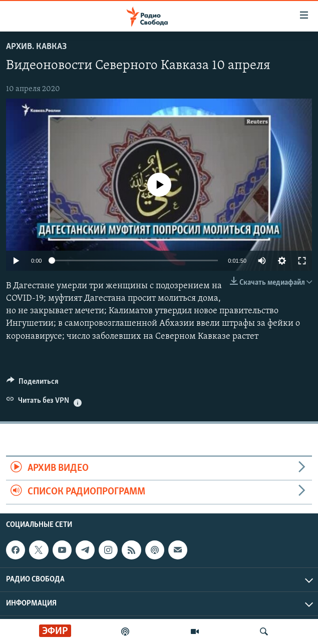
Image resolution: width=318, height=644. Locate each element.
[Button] (33, 384)
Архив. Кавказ (36, 47)
